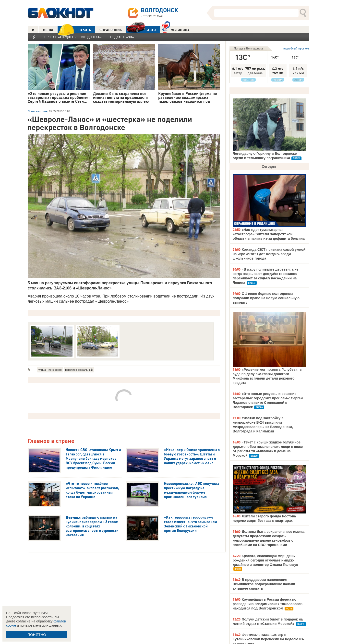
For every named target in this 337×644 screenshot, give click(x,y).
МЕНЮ (48, 30)
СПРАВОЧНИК (111, 30)
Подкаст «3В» (122, 37)
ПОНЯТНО (37, 635)
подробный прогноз (296, 48)
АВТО (141, 30)
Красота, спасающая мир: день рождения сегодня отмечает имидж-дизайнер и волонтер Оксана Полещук (265, 560)
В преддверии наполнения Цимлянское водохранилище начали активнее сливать (264, 584)
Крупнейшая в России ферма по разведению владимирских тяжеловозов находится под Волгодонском (268, 604)
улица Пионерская (50, 370)
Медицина (176, 29)
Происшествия (38, 111)
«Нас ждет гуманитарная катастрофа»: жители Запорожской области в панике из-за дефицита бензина (269, 234)
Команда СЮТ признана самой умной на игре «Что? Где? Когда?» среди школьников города (269, 254)
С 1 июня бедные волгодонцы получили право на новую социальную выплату (266, 298)
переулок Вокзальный (79, 370)
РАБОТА (74, 30)
